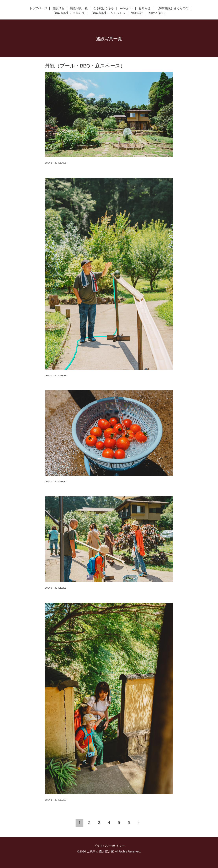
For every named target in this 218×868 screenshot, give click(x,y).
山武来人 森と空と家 (100, 852)
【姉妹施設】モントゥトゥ (108, 13)
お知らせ (144, 8)
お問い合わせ (157, 13)
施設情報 (59, 8)
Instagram (126, 8)
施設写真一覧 (79, 8)
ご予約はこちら (104, 8)
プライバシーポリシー (109, 846)
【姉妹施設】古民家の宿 (68, 13)
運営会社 (137, 13)
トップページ (38, 8)
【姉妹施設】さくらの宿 (172, 8)
